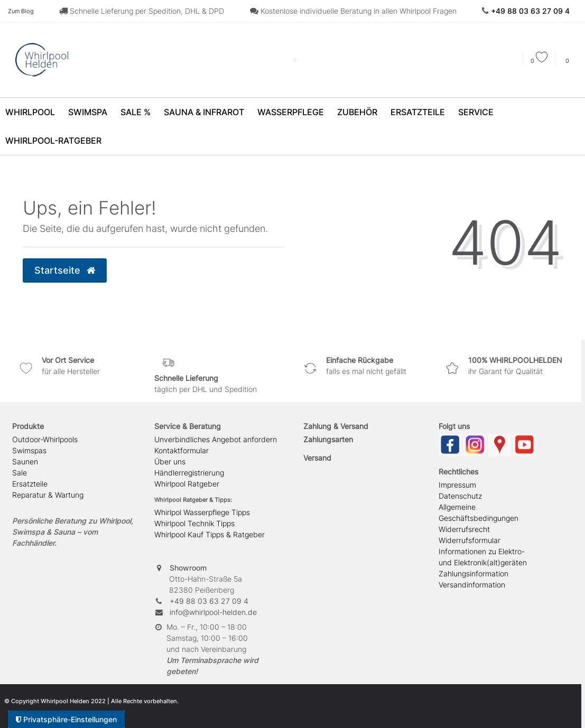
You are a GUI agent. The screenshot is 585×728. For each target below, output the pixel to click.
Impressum (457, 485)
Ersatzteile (418, 112)
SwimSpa (88, 112)
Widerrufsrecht (464, 529)
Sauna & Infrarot (204, 112)
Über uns (170, 461)
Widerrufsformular (470, 540)
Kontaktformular (182, 450)
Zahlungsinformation (473, 573)
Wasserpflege (291, 112)
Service (476, 112)
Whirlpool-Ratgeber (53, 141)
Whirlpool (30, 112)
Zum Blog (21, 11)
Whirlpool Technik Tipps (194, 523)
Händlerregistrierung (189, 473)
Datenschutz (460, 496)
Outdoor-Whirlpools (45, 439)
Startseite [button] (65, 270)
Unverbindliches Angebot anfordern (216, 439)
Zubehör (357, 112)
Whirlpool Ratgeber (187, 484)
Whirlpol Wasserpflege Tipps (202, 512)
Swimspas (29, 450)
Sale (20, 473)
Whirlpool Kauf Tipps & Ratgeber (210, 534)
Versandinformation (472, 585)
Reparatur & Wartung (48, 495)
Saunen (25, 461)
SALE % (136, 112)
